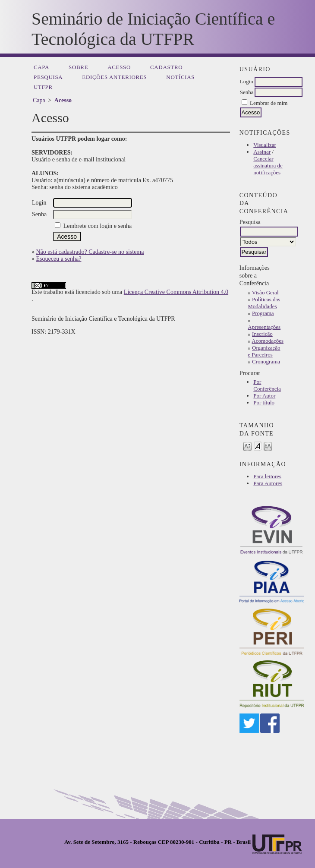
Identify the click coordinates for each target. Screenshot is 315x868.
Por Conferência (267, 385)
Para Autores (268, 483)
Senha (247, 92)
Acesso (119, 67)
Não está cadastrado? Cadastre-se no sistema (90, 252)
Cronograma (266, 361)
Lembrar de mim (269, 103)
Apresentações (264, 327)
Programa (263, 313)
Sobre (78, 67)
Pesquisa (48, 77)
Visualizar (265, 145)
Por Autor (264, 396)
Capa (41, 67)
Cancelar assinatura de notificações (268, 166)
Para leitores (267, 476)
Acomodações (268, 341)
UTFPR (43, 87)
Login (247, 81)
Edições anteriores (114, 77)
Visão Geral (265, 292)
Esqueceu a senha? (59, 259)
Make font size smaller (247, 446)
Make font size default (258, 446)
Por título (264, 402)
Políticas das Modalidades (264, 303)
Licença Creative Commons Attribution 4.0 (176, 292)
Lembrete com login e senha (98, 226)
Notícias (180, 77)
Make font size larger (268, 446)
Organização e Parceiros (264, 351)
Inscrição (262, 334)
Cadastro (166, 67)
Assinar (262, 152)
